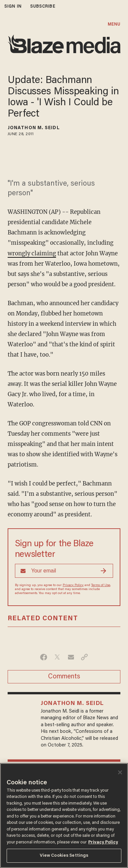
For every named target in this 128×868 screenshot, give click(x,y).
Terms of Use (101, 585)
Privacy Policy (73, 585)
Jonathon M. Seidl (34, 128)
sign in (13, 6)
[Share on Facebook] (44, 657)
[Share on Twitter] (57, 657)
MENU (114, 24)
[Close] (120, 772)
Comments (64, 677)
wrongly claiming (32, 254)
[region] (64, 816)
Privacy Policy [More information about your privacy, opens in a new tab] (103, 842)
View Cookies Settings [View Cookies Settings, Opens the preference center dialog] (64, 856)
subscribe (43, 6)
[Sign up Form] (64, 571)
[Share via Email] (71, 657)
